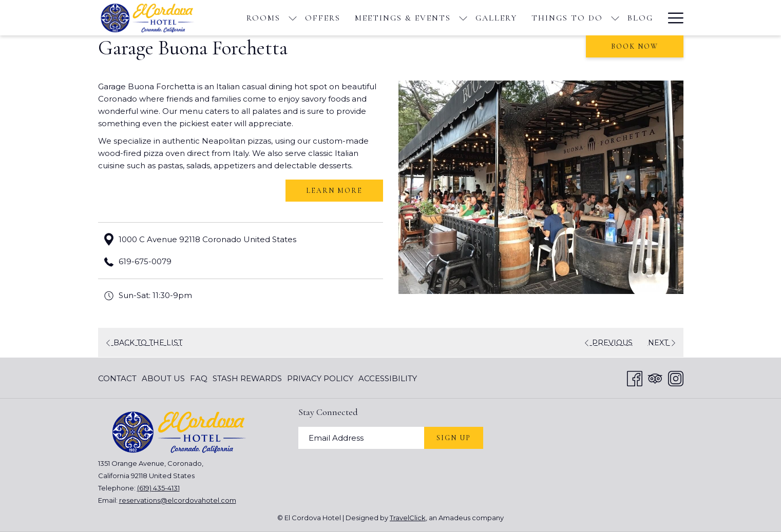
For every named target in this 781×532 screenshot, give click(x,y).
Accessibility (388, 378)
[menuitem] (263, 18)
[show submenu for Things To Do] (615, 18)
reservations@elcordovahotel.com (178, 500)
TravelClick (408, 518)
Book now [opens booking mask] (635, 46)
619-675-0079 (145, 261)
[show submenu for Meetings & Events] (463, 18)
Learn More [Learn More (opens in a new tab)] (334, 191)
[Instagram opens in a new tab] (676, 377)
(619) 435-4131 (158, 488)
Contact (117, 378)
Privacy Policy (320, 378)
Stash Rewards (247, 378)
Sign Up (454, 438)
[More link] (672, 18)
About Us (163, 378)
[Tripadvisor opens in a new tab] (655, 377)
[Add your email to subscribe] (361, 438)
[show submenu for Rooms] (293, 18)
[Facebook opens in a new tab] (635, 377)
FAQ (199, 378)
